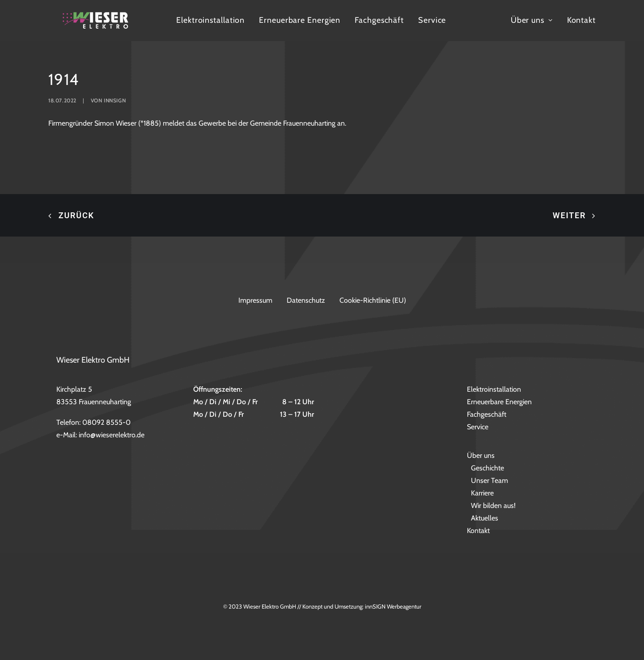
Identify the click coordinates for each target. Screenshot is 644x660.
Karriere (482, 493)
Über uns (573, 32)
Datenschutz (306, 300)
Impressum (255, 300)
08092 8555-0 (106, 423)
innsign (115, 127)
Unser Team (489, 481)
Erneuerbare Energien (361, 32)
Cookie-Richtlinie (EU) (373, 300)
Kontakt (623, 32)
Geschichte (487, 468)
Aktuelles (485, 518)
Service (493, 32)
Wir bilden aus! (493, 506)
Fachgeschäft (441, 32)
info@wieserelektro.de (112, 435)
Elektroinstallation (272, 32)
